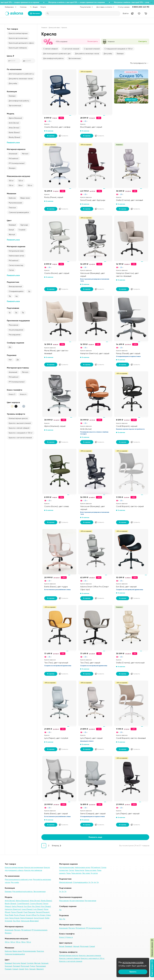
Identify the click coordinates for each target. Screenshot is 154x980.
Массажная (13, 325)
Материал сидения (16, 246)
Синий (21, 969)
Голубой (22, 230)
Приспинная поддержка (18, 321)
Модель (11, 114)
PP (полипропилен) (17, 163)
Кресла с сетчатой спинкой (20, 438)
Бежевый (12, 225)
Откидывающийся (16, 291)
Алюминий (13, 154)
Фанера (12, 168)
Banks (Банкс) (14, 132)
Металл (25, 154)
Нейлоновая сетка (16, 256)
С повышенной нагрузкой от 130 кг (119, 49)
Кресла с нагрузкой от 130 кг (21, 433)
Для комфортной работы (19, 101)
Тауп (26, 969)
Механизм (11, 194)
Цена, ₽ (10, 56)
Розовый (8, 969)
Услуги (43, 7)
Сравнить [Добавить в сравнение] (63, 136)
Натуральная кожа (16, 251)
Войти (126, 13)
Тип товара (12, 29)
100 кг (11, 181)
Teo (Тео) (16, 921)
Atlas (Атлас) (14, 128)
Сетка (11, 270)
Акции (34, 7)
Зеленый (45, 963)
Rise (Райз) (9, 915)
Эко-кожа (86, 873)
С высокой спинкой (92, 49)
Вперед (56, 846)
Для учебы (13, 83)
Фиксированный (15, 286)
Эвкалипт (40, 969)
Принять (133, 972)
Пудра (32, 966)
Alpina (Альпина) (15, 118)
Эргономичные (15, 106)
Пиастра (12, 208)
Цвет (9, 220)
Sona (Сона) (39, 918)
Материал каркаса (16, 149)
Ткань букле (79, 870)
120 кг (21, 181)
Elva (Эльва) (46, 906)
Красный (8, 966)
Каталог (35, 13)
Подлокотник (13, 282)
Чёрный (76, 946)
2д (29, 291)
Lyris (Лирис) (38, 909)
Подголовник (13, 308)
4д (16, 296)
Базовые (12, 96)
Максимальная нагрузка (18, 176)
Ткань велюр (76, 873)
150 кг (30, 185)
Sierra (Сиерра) (27, 918)
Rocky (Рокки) (20, 915)
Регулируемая (15, 335)
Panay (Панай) (17, 912)
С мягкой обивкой (50, 49)
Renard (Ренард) (43, 912)
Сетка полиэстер (16, 265)
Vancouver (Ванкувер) (30, 921)
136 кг (21, 185)
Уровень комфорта (16, 414)
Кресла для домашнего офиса (21, 43)
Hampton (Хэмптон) (13, 909)
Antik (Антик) (14, 123)
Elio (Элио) (36, 906)
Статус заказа (124, 7)
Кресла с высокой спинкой (20, 423)
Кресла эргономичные (18, 38)
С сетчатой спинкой (71, 49)
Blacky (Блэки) (14, 137)
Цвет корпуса (13, 402)
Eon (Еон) (28, 906)
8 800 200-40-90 (141, 7)
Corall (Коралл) (23, 903)
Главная (44, 28)
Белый (11, 230)
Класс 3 (12, 394)
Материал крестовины (18, 368)
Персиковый (41, 966)
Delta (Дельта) (17, 906)
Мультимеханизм (15, 203)
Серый (15, 969)
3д (10, 296)
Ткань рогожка (91, 870)
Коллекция (12, 92)
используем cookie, (133, 962)
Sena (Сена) (14, 918)
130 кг (11, 185)
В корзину (51, 136)
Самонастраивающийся (19, 212)
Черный (32, 969)
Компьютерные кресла (18, 418)
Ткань (68, 873)
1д (10, 312)
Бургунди (24, 225)
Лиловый (16, 966)
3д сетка (94, 873)
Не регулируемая (16, 330)
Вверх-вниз (25, 198)
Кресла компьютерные (18, 33)
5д (98, 882)
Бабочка (12, 198)
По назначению (14, 69)
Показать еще (95, 837)
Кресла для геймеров (18, 48)
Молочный (25, 966)
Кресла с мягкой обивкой (19, 428)
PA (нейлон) (14, 158)
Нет (10, 360)
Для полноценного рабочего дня (22, 74)
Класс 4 (23, 394)
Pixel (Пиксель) (29, 912)
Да (10, 347)
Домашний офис (54, 28)
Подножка (12, 355)
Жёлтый (12, 235)
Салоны (23, 7)
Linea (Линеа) (27, 909)
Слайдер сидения (15, 343)
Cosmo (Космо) (36, 903)
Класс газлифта (14, 390)
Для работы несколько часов (21, 79)
